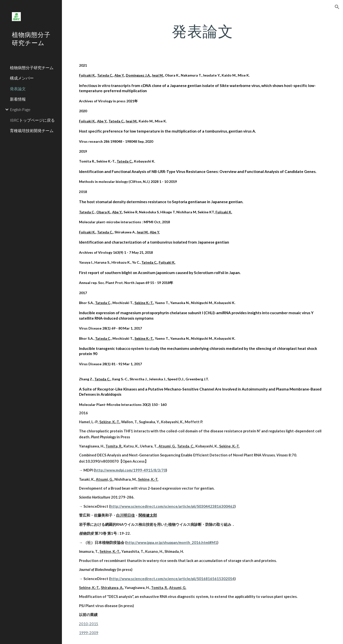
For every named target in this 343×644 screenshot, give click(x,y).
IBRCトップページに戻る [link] (32, 120)
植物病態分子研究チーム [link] (32, 68)
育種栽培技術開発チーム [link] (32, 130)
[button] (337, 7)
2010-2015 (89, 624)
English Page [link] (20, 109)
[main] (202, 31)
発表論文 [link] (18, 89)
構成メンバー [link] (22, 78)
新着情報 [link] (18, 99)
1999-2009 (89, 633)
